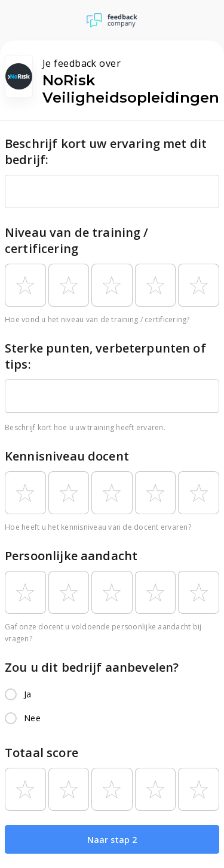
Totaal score (42, 753)
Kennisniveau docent (67, 456)
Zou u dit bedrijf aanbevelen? (92, 667)
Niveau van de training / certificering (77, 240)
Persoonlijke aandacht (71, 556)
